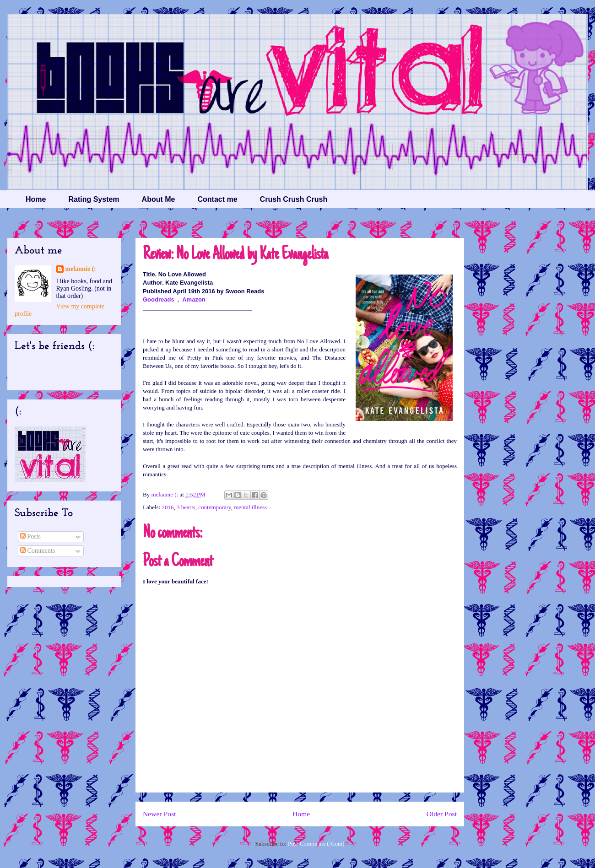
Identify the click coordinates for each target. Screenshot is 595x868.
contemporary (214, 507)
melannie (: (165, 494)
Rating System (94, 199)
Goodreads (159, 299)
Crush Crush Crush (294, 199)
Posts (30, 536)
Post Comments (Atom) (316, 844)
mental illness (250, 507)
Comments (38, 551)
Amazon (194, 299)
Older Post (442, 814)
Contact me (217, 199)
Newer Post (159, 814)
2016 (168, 507)
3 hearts (186, 507)
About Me (159, 199)
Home (36, 199)
